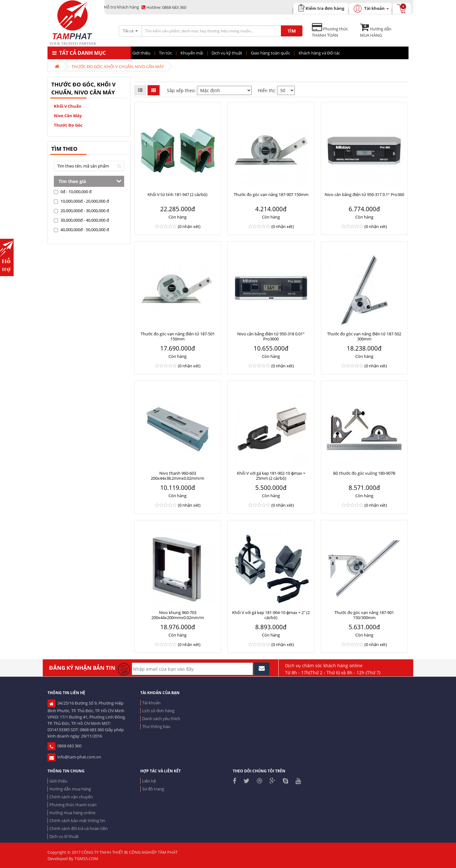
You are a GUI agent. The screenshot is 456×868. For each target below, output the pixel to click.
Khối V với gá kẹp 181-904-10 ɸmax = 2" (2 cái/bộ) (271, 615)
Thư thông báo (156, 726)
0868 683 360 (164, 7)
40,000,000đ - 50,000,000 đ (81, 230)
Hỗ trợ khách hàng (121, 7)
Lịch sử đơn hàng (158, 711)
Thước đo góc (68, 125)
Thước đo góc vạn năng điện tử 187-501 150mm (178, 336)
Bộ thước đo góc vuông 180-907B (364, 473)
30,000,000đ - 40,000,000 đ (81, 220)
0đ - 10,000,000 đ (73, 192)
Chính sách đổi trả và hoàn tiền (79, 828)
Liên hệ (149, 781)
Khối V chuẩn (68, 106)
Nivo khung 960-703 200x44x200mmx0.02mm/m (178, 615)
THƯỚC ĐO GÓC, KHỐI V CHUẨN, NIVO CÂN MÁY (118, 67)
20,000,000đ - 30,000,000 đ (81, 211)
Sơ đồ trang (153, 789)
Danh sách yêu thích (161, 719)
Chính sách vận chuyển (71, 797)
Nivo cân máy (68, 116)
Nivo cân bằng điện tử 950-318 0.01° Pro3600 (271, 336)
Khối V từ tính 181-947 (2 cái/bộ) (177, 194)
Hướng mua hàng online (72, 813)
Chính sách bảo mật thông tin (77, 820)
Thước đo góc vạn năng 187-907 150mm (271, 194)
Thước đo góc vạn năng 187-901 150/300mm (364, 615)
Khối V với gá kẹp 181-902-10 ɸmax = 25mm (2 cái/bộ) (271, 476)
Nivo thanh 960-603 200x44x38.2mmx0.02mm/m (177, 476)
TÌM (292, 31)
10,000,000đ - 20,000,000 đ (81, 201)
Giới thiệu (58, 781)
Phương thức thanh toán (73, 805)
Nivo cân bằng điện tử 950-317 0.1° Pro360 (364, 194)
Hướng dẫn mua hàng (70, 789)
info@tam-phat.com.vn (74, 757)
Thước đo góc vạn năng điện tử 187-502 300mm (364, 336)
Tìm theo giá (72, 181)
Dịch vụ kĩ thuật (64, 836)
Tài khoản (151, 703)
